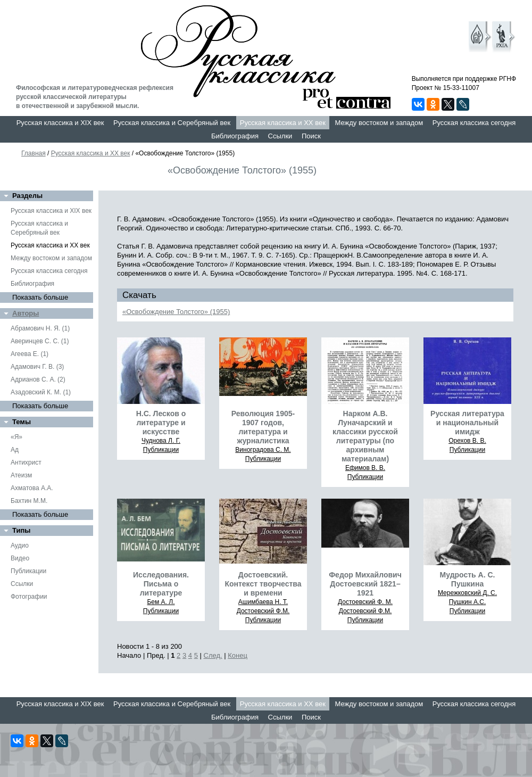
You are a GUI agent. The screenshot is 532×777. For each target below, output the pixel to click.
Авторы (26, 313)
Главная (34, 153)
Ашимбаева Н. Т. (263, 602)
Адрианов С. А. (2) (38, 379)
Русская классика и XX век (283, 123)
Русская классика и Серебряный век (172, 123)
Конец (238, 655)
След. (213, 655)
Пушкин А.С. (468, 602)
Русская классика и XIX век (60, 123)
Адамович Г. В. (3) (37, 367)
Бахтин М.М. (29, 501)
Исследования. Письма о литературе (161, 584)
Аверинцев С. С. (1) (40, 341)
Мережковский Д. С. (467, 593)
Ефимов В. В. (365, 468)
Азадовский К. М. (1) (41, 392)
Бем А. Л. (161, 602)
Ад (15, 450)
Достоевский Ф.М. (263, 611)
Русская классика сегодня (474, 123)
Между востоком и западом (379, 123)
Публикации (28, 571)
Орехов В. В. (467, 441)
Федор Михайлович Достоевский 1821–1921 (365, 584)
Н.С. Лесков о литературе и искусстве (161, 423)
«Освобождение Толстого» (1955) (176, 312)
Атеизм (21, 475)
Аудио (20, 545)
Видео (20, 558)
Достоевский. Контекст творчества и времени (263, 584)
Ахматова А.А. (32, 488)
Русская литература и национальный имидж (467, 423)
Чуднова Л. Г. (161, 441)
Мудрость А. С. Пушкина (468, 579)
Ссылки (280, 136)
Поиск (311, 136)
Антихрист (26, 462)
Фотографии (29, 597)
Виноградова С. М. (263, 450)
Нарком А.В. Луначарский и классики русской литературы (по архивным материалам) (365, 436)
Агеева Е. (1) (30, 354)
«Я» (16, 437)
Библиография (235, 136)
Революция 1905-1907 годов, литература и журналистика (263, 427)
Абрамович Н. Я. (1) (40, 328)
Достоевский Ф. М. (365, 602)
